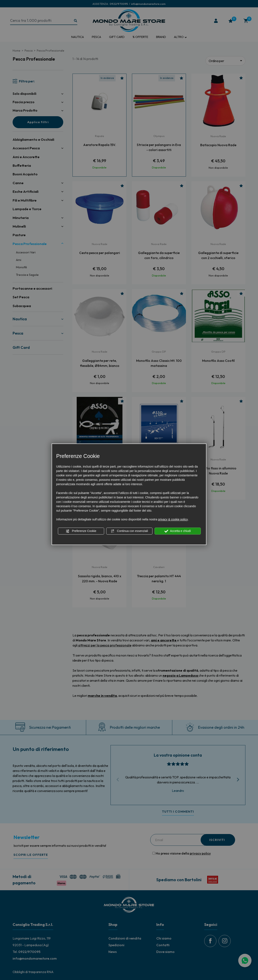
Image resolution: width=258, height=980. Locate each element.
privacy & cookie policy (173, 519)
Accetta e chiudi (178, 531)
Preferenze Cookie (81, 531)
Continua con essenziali (129, 531)
